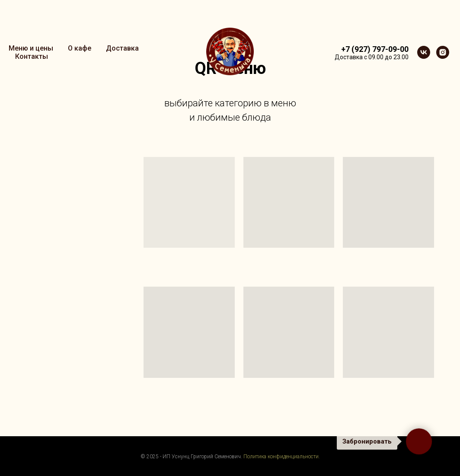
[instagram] (443, 52)
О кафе (80, 48)
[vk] (424, 52)
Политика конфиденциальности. (282, 457)
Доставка (122, 48)
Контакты (32, 56)
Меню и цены (31, 48)
